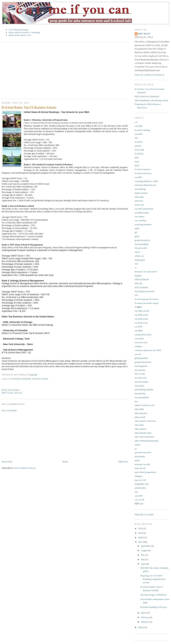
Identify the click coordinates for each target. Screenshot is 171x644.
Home (65, 462)
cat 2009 (139, 134)
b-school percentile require (147, 303)
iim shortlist (140, 393)
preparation (140, 260)
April (144, 564)
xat (136, 492)
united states (40, 379)
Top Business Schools (145, 291)
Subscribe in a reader (144, 514)
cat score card (141, 342)
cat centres (139, 216)
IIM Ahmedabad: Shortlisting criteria (151, 100)
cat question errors (143, 335)
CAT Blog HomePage (18, 30)
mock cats (139, 205)
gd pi (137, 236)
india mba (139, 197)
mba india (139, 425)
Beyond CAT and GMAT (146, 272)
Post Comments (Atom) (25, 468)
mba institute (141, 429)
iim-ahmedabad (142, 397)
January (145, 622)
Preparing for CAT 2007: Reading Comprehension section (153, 579)
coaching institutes (143, 224)
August (144, 550)
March (144, 613)
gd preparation (141, 358)
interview (139, 201)
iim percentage (141, 382)
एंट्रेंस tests (139, 504)
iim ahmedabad (142, 244)
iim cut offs (140, 374)
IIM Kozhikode (142, 279)
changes (138, 346)
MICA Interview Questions (147, 96)
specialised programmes (146, 472)
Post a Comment (9, 410)
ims (136, 401)
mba (137, 158)
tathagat (138, 476)
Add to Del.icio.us (12, 393)
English (138, 276)
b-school (139, 142)
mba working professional (146, 441)
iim (136, 138)
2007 (141, 542)
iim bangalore (141, 366)
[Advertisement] (42, 70)
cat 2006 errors (141, 315)
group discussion (142, 240)
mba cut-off (140, 417)
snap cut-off (140, 468)
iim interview (141, 378)
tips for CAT (140, 480)
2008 (141, 537)
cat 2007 (139, 177)
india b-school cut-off (144, 405)
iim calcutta (140, 370)
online (138, 445)
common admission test (145, 185)
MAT (137, 165)
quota (137, 460)
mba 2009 (139, 409)
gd (136, 232)
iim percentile (141, 248)
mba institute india (143, 433)
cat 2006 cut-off (142, 311)
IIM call (138, 283)
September (146, 546)
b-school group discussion (146, 299)
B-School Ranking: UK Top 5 (154, 607)
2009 (141, 533)
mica (137, 162)
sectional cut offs (142, 464)
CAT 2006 (139, 150)
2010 (141, 528)
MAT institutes (141, 287)
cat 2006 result (141, 319)
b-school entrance (143, 169)
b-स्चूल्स (138, 307)
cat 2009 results (142, 213)
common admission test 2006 (148, 350)
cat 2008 (139, 126)
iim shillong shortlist (144, 389)
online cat (139, 256)
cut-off (138, 354)
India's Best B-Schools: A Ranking (24, 32)
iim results (139, 386)
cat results (139, 339)
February (145, 617)
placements (140, 456)
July (143, 555)
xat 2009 (139, 496)
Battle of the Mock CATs (20, 35)
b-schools (139, 154)
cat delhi (139, 331)
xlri (136, 264)
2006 (141, 627)
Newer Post (7, 462)
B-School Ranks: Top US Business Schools (29, 108)
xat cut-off (139, 500)
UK (136, 295)
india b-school (141, 193)
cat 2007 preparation (144, 209)
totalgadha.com (142, 484)
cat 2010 (139, 327)
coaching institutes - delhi (146, 181)
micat (137, 252)
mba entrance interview (145, 421)
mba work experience (144, 437)
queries (138, 146)
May (143, 559)
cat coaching (140, 220)
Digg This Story (11, 390)
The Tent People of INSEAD (153, 595)
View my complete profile (150, 75)
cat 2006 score (141, 323)
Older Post (123, 462)
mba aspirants (141, 413)
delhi (137, 228)
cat (136, 122)
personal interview (143, 452)
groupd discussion (143, 362)
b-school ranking (21, 379)
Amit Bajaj (144, 34)
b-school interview (143, 173)
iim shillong (140, 189)
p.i (136, 449)
